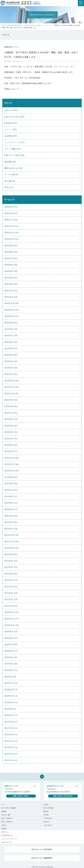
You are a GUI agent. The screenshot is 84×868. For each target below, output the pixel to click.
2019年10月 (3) (11, 702)
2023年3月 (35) (11, 439)
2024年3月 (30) (11, 361)
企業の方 (4, 825)
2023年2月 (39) (11, 445)
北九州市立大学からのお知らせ (33, 25)
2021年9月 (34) (11, 554)
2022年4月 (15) (11, 509)
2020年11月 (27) (11, 619)
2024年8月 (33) (11, 329)
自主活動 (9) (9, 181)
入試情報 (46, 815)
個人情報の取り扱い (7, 835)
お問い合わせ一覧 (7, 842)
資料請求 (4, 829)
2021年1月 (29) (11, 606)
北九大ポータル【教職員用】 (42, 858)
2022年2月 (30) (11, 522)
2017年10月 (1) (11, 728)
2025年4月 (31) (11, 278)
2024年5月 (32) (11, 348)
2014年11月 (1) (11, 747)
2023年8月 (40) (11, 406)
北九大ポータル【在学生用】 (42, 849)
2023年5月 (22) (11, 426)
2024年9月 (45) (11, 323)
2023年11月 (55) (11, 387)
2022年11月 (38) (11, 464)
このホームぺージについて (9, 839)
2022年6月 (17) (11, 496)
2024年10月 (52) (11, 316)
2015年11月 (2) (11, 741)
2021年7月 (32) (11, 567)
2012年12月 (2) (11, 760)
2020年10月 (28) (11, 625)
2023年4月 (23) (11, 432)
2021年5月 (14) (11, 580)
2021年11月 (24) (11, 542)
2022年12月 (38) (11, 458)
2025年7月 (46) (11, 258)
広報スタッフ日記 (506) (14, 155)
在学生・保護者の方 (7, 822)
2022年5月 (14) (11, 503)
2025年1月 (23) (11, 297)
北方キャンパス (11, 786)
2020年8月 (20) (11, 638)
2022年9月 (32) (11, 477)
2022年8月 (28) (11, 484)
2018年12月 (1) (11, 715)
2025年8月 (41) (11, 252)
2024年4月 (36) (11, 355)
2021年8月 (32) (11, 561)
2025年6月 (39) (11, 265)
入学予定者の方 (48, 818)
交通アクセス (5, 832)
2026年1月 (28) (11, 220)
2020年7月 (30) (11, 644)
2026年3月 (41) (11, 207)
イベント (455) (11, 130)
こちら (13, 89)
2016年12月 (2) (11, 735)
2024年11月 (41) (11, 310)
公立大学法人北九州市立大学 (13, 25)
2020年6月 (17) (11, 651)
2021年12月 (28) (11, 535)
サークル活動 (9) (11, 175)
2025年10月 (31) (11, 239)
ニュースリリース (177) (14, 142)
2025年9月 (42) (11, 246)
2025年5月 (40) (11, 271)
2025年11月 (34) (11, 233)
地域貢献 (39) (10, 162)
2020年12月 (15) (11, 612)
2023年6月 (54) (11, 419)
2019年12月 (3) (11, 690)
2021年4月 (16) (11, 587)
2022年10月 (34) (11, 471)
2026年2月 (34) (11, 213)
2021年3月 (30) (11, 593)
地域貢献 (4, 811)
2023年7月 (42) (11, 413)
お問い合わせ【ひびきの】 (63, 796)
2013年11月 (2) (11, 754)
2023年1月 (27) (11, 451)
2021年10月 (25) (11, 548)
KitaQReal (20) (11, 123)
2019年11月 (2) (11, 696)
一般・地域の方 (48, 825)
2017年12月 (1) (11, 722)
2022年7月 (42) (11, 490)
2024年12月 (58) (11, 303)
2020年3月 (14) (11, 670)
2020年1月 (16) (11, 683)
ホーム (3, 805)
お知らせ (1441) (11, 110)
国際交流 (46, 811)
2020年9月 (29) (11, 632)
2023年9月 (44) (11, 400)
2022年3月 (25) (11, 516)
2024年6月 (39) (11, 342)
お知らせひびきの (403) (14, 117)
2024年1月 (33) (11, 374)
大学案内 (46, 805)
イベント (48, 25)
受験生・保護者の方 (7, 818)
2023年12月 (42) (11, 381)
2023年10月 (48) (11, 394)
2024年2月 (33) (11, 368)
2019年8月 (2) (10, 709)
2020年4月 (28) (11, 664)
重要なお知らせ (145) (13, 168)
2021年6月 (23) (11, 574)
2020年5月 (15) (11, 657)
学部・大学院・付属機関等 (9, 808)
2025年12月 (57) (11, 226)
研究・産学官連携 (48, 808)
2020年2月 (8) (10, 677)
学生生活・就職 (6, 815)
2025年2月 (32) (11, 291)
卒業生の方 (47, 822)
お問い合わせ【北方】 (21, 796)
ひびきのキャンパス (55, 786)
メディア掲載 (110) (12, 149)
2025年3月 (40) (11, 284)
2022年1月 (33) (11, 529)
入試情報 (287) (11, 136)
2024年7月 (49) (11, 336)
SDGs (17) (9, 187)
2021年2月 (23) (11, 599)
